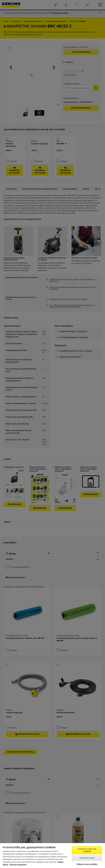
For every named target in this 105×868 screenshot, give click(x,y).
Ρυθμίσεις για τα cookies (87, 864)
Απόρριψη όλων (87, 858)
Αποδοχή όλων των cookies (87, 850)
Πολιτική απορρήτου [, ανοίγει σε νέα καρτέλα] (18, 864)
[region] (52, 856)
